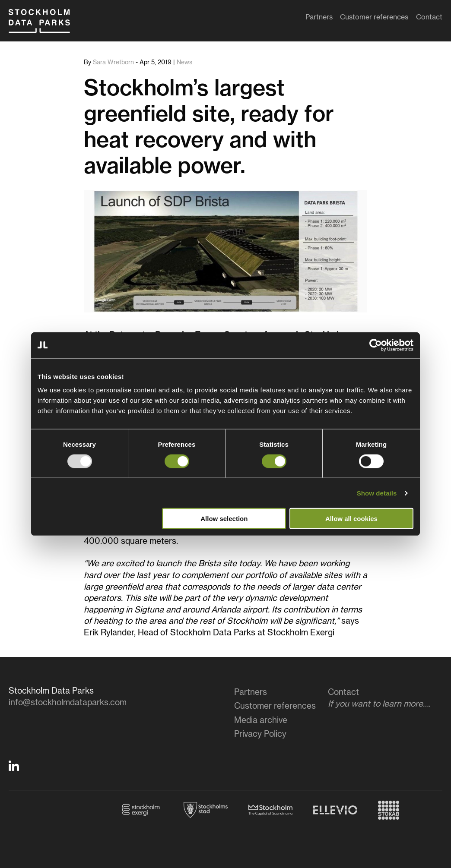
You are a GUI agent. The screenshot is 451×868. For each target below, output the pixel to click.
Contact (429, 19)
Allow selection (224, 519)
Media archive (261, 721)
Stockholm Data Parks (47, 25)
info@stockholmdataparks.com (68, 703)
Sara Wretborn (113, 63)
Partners (319, 19)
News (184, 63)
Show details (377, 493)
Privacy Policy (260, 734)
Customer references (374, 19)
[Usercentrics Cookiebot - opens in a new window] (376, 345)
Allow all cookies (351, 519)
